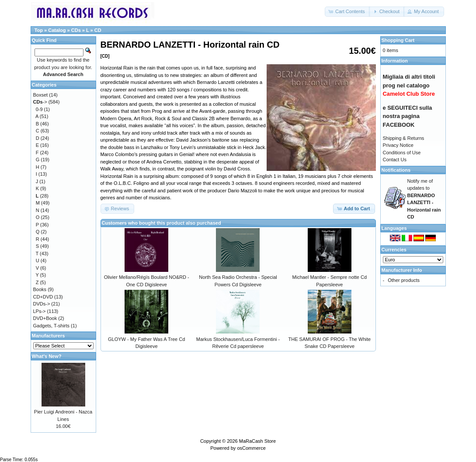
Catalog (57, 30)
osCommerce (251, 448)
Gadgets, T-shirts (52, 326)
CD (98, 30)
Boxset (41, 95)
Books (40, 289)
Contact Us (395, 160)
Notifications (396, 170)
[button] (347, 12)
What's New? (47, 356)
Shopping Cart (398, 40)
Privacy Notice (398, 145)
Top (39, 30)
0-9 (39, 109)
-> (40, 102)
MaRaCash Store (257, 441)
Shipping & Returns (404, 138)
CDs (76, 30)
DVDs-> (42, 304)
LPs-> (40, 311)
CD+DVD (43, 297)
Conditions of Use (402, 153)
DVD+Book (45, 318)
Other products (404, 280)
